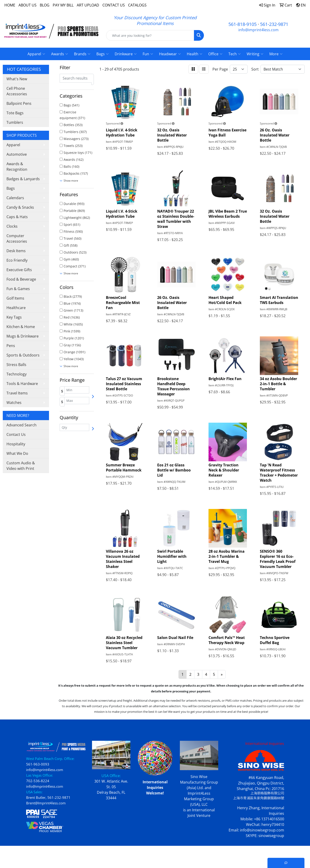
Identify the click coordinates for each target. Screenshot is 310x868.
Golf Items (15, 298)
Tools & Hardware (22, 384)
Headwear (170, 54)
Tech (235, 54)
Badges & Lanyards (23, 179)
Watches (14, 403)
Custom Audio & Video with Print (21, 466)
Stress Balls (16, 365)
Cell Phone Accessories (17, 91)
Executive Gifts (19, 270)
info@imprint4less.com (258, 30)
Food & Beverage (21, 279)
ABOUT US (28, 5)
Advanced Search (21, 425)
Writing (255, 54)
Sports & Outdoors (23, 355)
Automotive (17, 154)
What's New (17, 79)
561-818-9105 (242, 24)
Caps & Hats (17, 217)
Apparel (36, 54)
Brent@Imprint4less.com (46, 803)
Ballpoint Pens (19, 103)
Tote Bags (15, 113)
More (276, 54)
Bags (103, 54)
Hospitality (16, 444)
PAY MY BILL (63, 5)
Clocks (12, 226)
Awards (60, 54)
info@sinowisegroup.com (262, 830)
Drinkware (126, 54)
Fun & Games (18, 289)
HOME (10, 5)
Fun (148, 54)
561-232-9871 (274, 24)
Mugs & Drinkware (23, 336)
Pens (11, 346)
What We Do (17, 453)
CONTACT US (114, 5)
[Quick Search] (150, 35)
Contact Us (16, 434)
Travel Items (17, 393)
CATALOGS (137, 5)
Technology (17, 374)
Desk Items (16, 251)
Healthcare (16, 308)
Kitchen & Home (21, 327)
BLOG (45, 5)
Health (195, 54)
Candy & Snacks (20, 207)
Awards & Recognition (17, 167)
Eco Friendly (17, 260)
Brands (82, 54)
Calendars (15, 198)
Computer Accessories (17, 239)
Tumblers (15, 122)
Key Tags (14, 317)
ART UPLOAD (88, 5)
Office (215, 54)
